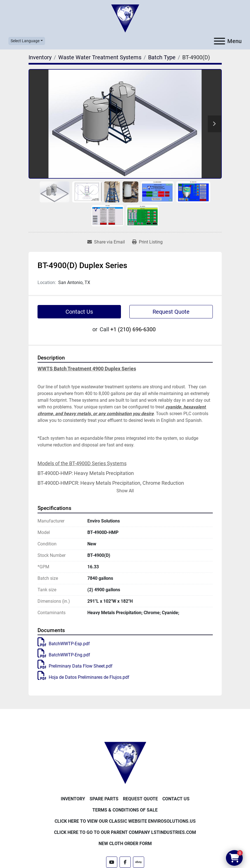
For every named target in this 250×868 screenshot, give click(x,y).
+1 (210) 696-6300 (133, 329)
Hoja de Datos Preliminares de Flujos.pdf (83, 677)
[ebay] (139, 862)
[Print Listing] (147, 242)
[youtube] (112, 862)
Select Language (25, 41)
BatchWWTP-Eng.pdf (64, 655)
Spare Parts (104, 799)
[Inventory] (40, 57)
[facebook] (125, 862)
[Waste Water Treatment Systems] (100, 57)
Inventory (73, 799)
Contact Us (79, 312)
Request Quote (171, 312)
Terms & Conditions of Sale (125, 810)
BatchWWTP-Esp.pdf (64, 644)
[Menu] (219, 41)
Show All (125, 491)
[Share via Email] (106, 242)
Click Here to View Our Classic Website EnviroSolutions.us (125, 821)
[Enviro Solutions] (125, 762)
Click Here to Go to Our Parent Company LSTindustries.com (125, 832)
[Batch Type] (162, 57)
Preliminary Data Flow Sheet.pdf (75, 666)
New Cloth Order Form (125, 844)
